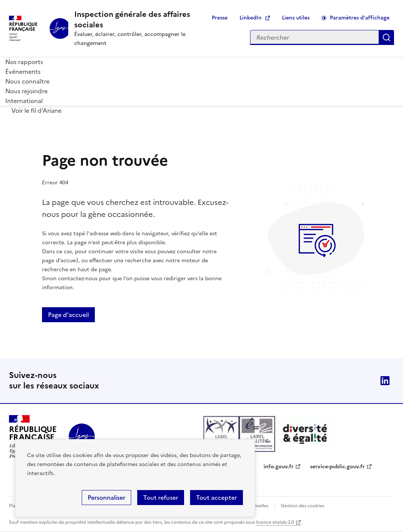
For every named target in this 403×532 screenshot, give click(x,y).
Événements (23, 72)
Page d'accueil (68, 315)
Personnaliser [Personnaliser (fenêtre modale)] (106, 498)
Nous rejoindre (26, 91)
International (24, 101)
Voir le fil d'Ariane (36, 111)
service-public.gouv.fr (337, 467)
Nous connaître (27, 81)
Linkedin (385, 381)
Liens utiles (296, 18)
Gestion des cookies (303, 506)
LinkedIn (251, 18)
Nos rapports (24, 62)
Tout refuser (161, 498)
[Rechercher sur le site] (315, 37)
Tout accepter (216, 498)
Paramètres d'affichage (360, 18)
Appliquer (387, 37)
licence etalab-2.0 (275, 522)
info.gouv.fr (279, 467)
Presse (220, 18)
